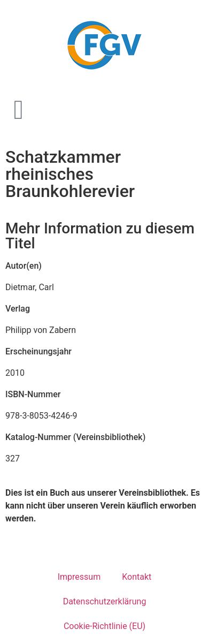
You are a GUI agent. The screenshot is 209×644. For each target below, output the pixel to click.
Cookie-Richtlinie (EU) (104, 626)
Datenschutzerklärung (105, 601)
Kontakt (137, 577)
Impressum (79, 577)
